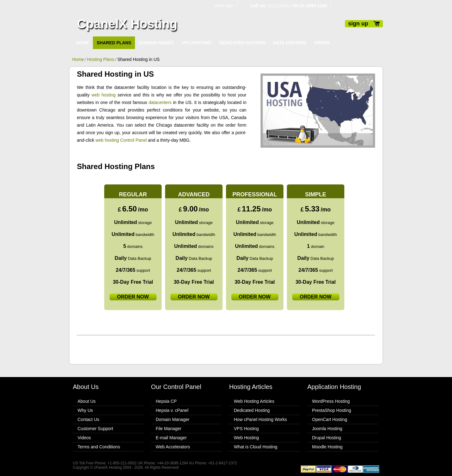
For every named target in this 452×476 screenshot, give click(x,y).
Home (83, 43)
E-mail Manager (171, 438)
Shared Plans (114, 43)
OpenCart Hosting (330, 419)
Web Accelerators (173, 447)
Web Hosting (246, 438)
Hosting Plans (100, 59)
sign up (358, 24)
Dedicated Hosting (242, 43)
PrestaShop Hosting (332, 410)
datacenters (160, 102)
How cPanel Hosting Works (260, 419)
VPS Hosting (196, 43)
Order (322, 43)
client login (224, 5)
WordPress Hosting (331, 401)
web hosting (104, 95)
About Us (87, 401)
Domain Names (156, 43)
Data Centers (290, 43)
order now (133, 297)
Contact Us (88, 419)
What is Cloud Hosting (256, 447)
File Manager (169, 429)
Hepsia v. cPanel (172, 410)
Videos (84, 438)
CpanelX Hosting (127, 24)
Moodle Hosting (327, 447)
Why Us (85, 410)
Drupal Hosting (327, 438)
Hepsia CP (166, 401)
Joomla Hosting (327, 429)
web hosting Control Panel (121, 140)
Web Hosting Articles (254, 401)
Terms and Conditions (99, 447)
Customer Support (95, 429)
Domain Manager (172, 419)
